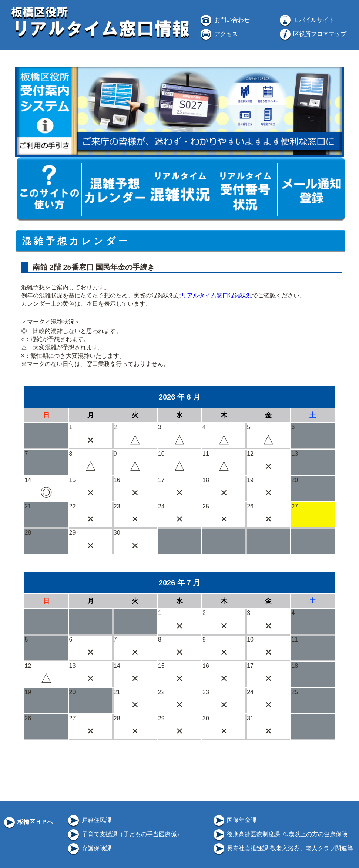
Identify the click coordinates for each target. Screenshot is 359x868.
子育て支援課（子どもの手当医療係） (124, 834)
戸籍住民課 (89, 820)
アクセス (218, 34)
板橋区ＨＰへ (28, 822)
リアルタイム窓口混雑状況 (217, 295)
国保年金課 (234, 820)
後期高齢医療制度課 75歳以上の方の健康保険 (280, 834)
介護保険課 (89, 848)
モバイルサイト (306, 20)
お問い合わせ (224, 20)
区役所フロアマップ (312, 34)
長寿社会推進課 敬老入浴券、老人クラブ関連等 (283, 848)
